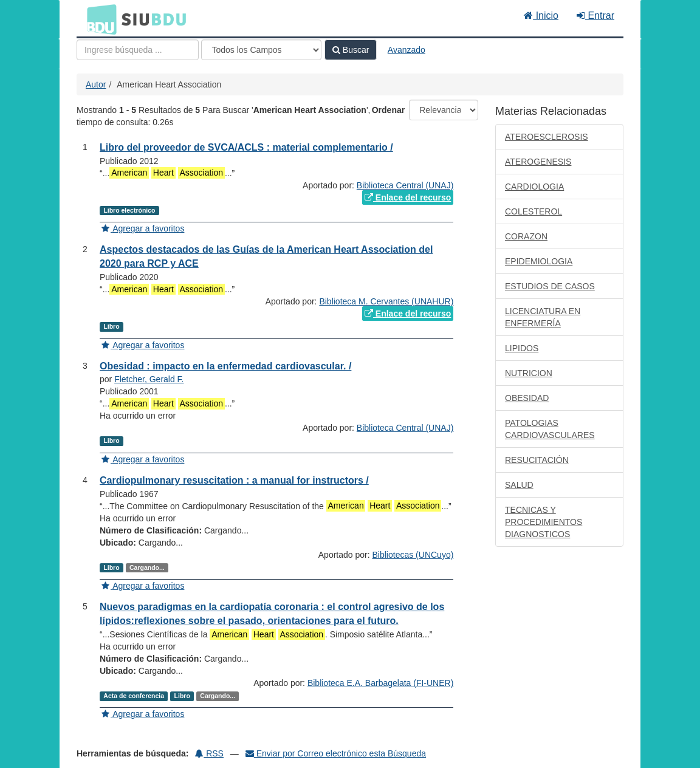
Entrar (595, 15)
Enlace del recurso (408, 197)
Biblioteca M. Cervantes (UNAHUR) (386, 301)
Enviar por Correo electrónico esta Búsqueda (336, 753)
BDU (98, 19)
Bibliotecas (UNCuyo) (413, 555)
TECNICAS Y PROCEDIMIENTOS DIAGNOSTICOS (544, 522)
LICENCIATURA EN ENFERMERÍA (543, 317)
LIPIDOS (522, 348)
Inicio (541, 15)
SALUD (519, 485)
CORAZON (526, 236)
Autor (96, 84)
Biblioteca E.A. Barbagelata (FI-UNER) (380, 683)
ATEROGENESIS (538, 162)
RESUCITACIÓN (537, 460)
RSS (209, 753)
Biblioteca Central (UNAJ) (405, 185)
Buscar (351, 50)
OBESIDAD (527, 398)
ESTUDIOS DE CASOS (550, 286)
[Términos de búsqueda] (138, 50)
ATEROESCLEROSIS (547, 137)
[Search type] (261, 50)
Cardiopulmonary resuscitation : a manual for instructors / (234, 480)
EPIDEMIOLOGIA (539, 261)
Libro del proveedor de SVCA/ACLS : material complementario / (246, 147)
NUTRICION (529, 373)
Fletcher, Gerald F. (149, 379)
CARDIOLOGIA (534, 187)
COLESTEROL (534, 211)
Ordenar (388, 110)
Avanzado (407, 50)
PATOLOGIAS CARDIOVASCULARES (550, 429)
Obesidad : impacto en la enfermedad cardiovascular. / (225, 366)
